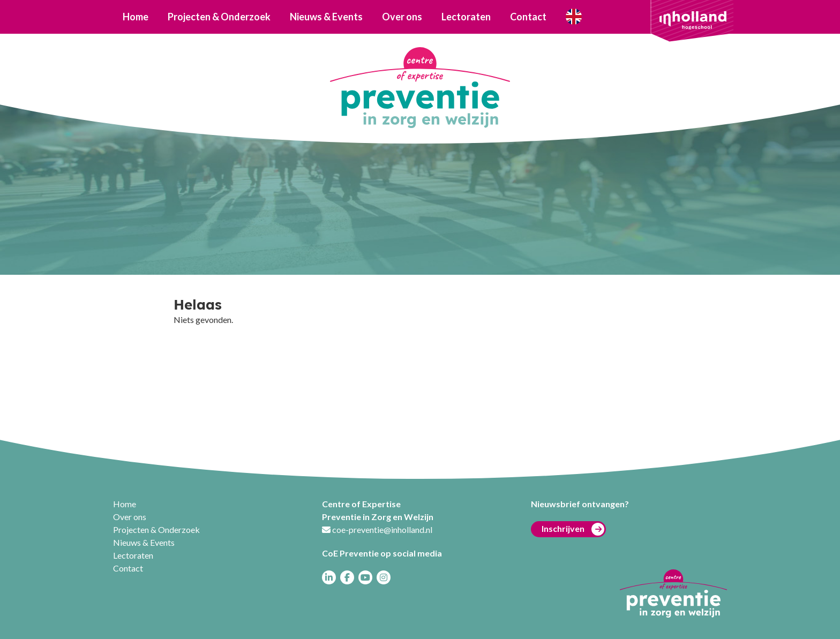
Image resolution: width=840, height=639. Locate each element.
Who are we (573, 17)
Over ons (402, 17)
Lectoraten (466, 17)
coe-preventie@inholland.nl (382, 529)
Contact (528, 17)
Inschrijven (573, 529)
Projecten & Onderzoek (219, 17)
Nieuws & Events (326, 17)
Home (136, 17)
